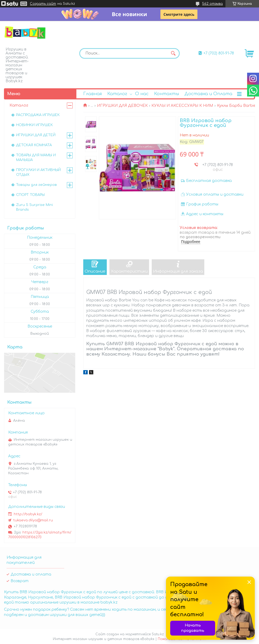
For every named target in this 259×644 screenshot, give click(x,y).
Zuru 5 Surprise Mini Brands (34, 207)
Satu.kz (158, 634)
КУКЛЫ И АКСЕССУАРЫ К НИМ (182, 106)
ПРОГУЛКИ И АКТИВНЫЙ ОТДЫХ (38, 172)
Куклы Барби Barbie (236, 106)
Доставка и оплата (31, 574)
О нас (142, 94)
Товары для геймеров (36, 185)
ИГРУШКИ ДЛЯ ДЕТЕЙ (36, 135)
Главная (92, 94)
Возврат (20, 581)
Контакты (166, 94)
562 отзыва (212, 4)
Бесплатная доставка (209, 181)
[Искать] (173, 53)
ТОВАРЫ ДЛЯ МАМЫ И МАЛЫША (36, 158)
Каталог (117, 94)
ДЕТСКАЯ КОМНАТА (34, 145)
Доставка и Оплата (208, 94)
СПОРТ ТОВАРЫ (30, 195)
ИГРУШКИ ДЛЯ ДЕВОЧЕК (122, 106)
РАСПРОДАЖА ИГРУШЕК (38, 115)
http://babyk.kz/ (28, 514)
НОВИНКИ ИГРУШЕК (34, 125)
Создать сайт (43, 4)
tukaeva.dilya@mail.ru (33, 520)
